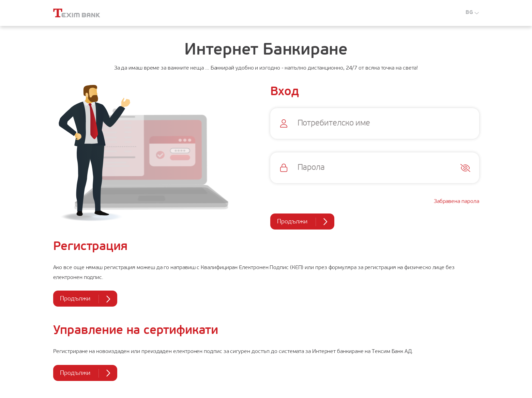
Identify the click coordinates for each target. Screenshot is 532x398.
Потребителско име (334, 123)
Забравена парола (457, 202)
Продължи (302, 222)
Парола (311, 168)
